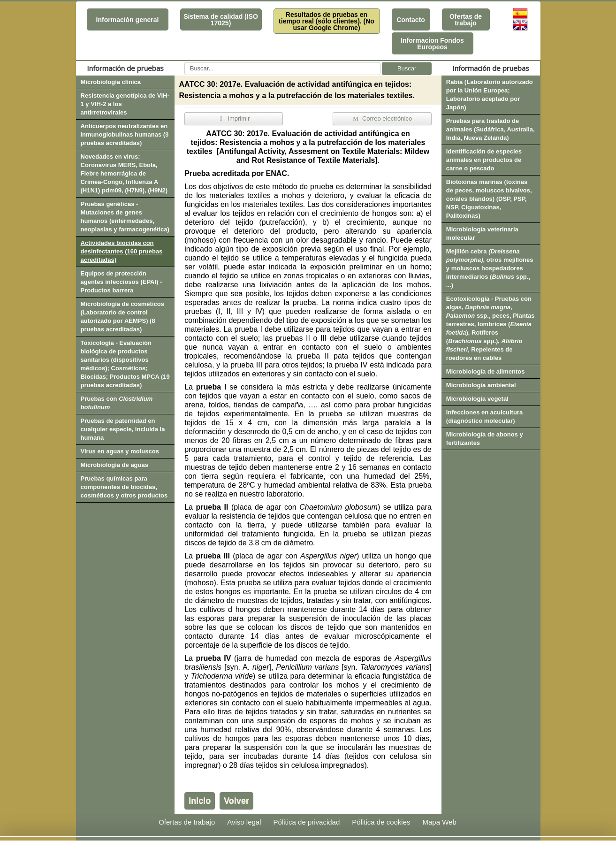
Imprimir (234, 119)
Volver (236, 801)
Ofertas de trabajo (466, 20)
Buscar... (185, 62)
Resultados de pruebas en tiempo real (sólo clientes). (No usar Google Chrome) (327, 21)
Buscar (407, 68)
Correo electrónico (382, 119)
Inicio (200, 801)
